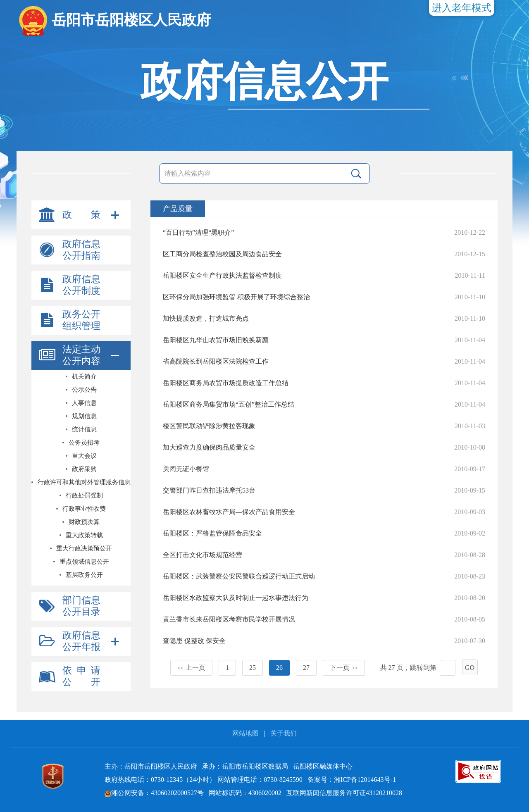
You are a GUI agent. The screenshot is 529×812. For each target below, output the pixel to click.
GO (470, 668)
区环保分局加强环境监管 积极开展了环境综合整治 (236, 297)
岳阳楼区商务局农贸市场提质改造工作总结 (226, 383)
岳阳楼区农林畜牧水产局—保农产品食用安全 (229, 512)
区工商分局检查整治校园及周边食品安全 (222, 254)
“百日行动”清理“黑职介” (198, 232)
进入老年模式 (462, 8)
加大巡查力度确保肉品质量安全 (209, 447)
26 (279, 668)
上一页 (191, 668)
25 (253, 668)
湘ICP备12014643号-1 (365, 780)
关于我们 (284, 733)
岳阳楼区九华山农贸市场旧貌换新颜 (216, 340)
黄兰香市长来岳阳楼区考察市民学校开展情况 (229, 619)
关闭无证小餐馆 (186, 469)
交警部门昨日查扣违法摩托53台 (209, 490)
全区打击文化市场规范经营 (203, 555)
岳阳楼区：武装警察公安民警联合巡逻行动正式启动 (239, 576)
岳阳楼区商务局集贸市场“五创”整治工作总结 (229, 404)
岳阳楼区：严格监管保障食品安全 (212, 533)
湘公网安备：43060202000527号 (154, 793)
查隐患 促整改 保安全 (194, 641)
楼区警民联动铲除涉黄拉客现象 (209, 426)
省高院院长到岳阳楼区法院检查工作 (216, 361)
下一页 (344, 668)
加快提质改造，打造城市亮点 (206, 318)
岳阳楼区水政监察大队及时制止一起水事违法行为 (236, 598)
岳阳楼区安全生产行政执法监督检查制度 (222, 275)
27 (306, 668)
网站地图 (245, 733)
